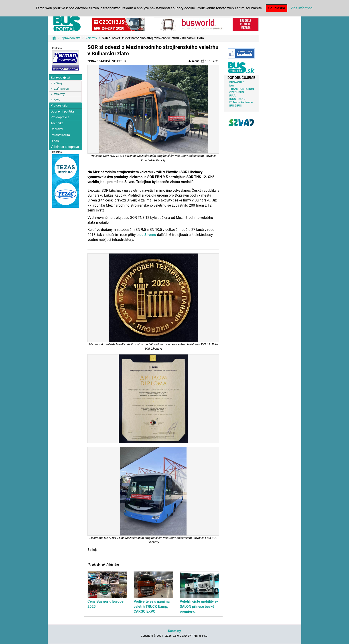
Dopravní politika (62, 112)
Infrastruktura (60, 135)
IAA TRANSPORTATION (242, 87)
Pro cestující (59, 106)
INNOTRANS (237, 99)
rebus (194, 61)
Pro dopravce (60, 117)
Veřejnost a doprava (65, 147)
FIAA (232, 96)
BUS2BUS (235, 106)
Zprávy (58, 83)
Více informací (302, 8)
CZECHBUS (236, 92)
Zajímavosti (61, 89)
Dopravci (57, 129)
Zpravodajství (71, 38)
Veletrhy (91, 38)
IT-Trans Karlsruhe (241, 102)
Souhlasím (277, 8)
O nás (55, 141)
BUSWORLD (237, 82)
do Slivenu (148, 235)
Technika (57, 123)
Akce (57, 100)
